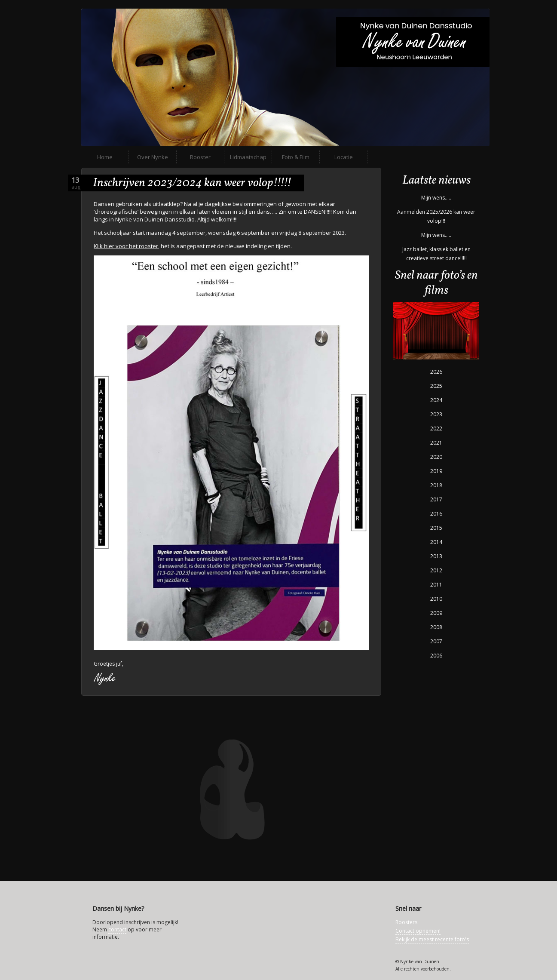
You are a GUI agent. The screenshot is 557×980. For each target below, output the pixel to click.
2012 (436, 570)
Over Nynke (153, 157)
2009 (436, 613)
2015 (436, 528)
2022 (436, 429)
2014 (436, 542)
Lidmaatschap (248, 157)
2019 (436, 471)
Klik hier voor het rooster (126, 246)
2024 (436, 400)
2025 (436, 386)
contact (117, 929)
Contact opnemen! (418, 931)
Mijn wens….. (436, 198)
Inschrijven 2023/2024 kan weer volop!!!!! (192, 183)
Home (105, 157)
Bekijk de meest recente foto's (432, 939)
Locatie (344, 157)
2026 (436, 372)
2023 (436, 414)
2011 (436, 585)
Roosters (406, 922)
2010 (436, 599)
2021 (436, 443)
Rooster (200, 157)
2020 (436, 457)
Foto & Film (296, 157)
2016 (436, 514)
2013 (436, 556)
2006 (436, 656)
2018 (436, 485)
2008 (436, 627)
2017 (436, 499)
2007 (436, 641)
